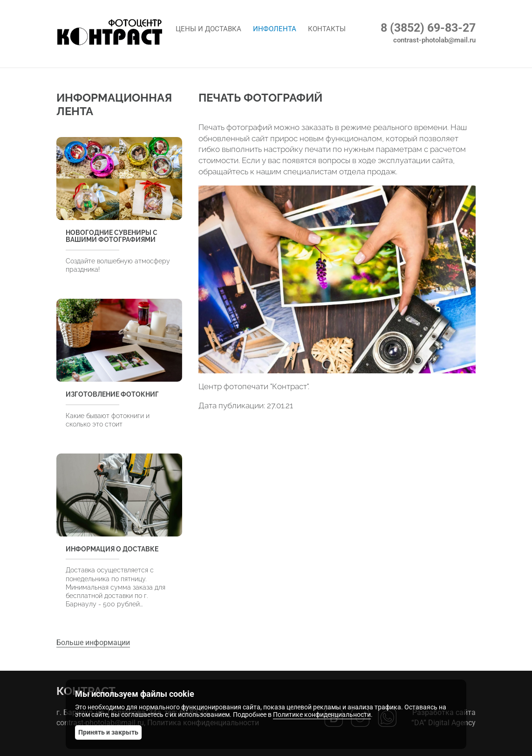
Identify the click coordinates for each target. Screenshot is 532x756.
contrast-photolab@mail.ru (434, 40)
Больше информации (93, 643)
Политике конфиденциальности (322, 715)
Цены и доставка (208, 29)
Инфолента (275, 29)
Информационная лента (114, 104)
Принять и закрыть (108, 732)
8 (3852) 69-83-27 (428, 28)
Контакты (327, 29)
